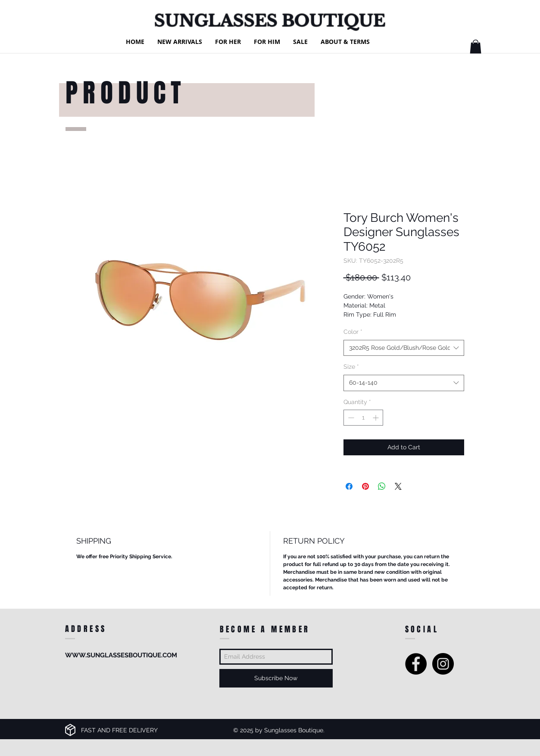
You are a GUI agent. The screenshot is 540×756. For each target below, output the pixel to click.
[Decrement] (350, 418)
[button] (476, 47)
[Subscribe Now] (276, 678)
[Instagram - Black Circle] (443, 664)
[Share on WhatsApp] (382, 486)
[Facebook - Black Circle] (416, 664)
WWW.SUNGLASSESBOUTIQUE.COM (121, 655)
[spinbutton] (363, 418)
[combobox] (404, 348)
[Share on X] (398, 486)
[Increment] (376, 418)
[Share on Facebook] (349, 486)
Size (351, 367)
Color (353, 332)
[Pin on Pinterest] (365, 486)
